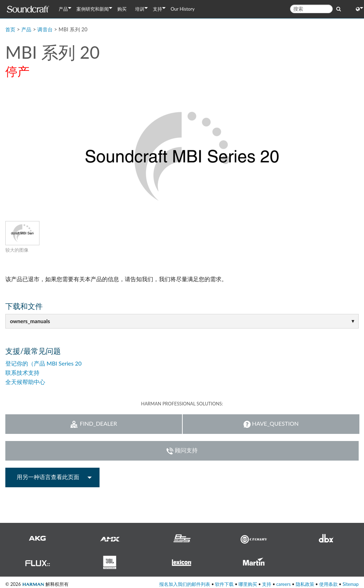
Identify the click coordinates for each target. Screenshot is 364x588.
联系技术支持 (22, 372)
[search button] (339, 9)
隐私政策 (305, 584)
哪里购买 (248, 584)
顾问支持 (182, 451)
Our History (183, 9)
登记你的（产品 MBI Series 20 (44, 363)
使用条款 (328, 584)
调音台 (45, 29)
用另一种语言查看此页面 (48, 477)
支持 (157, 9)
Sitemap (351, 584)
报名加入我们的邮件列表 (185, 584)
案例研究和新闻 (93, 9)
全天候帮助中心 (25, 382)
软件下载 (224, 584)
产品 (63, 9)
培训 (140, 9)
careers (283, 584)
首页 (10, 29)
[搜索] (311, 9)
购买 (122, 9)
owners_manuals (30, 321)
